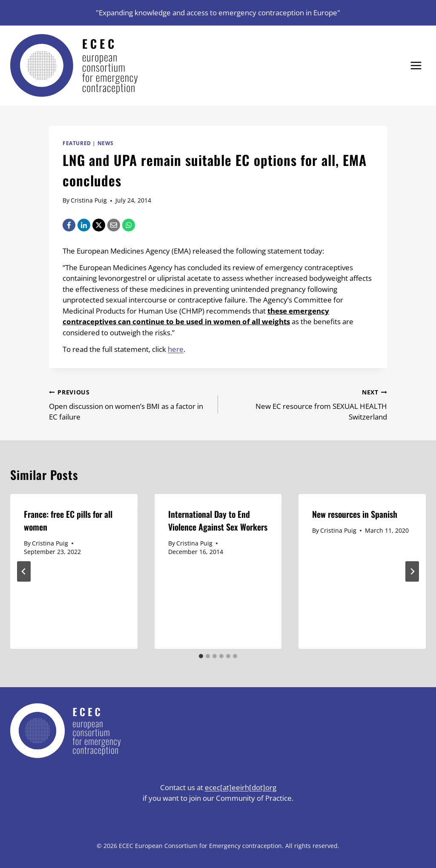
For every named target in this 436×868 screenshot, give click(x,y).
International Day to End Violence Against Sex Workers (218, 520)
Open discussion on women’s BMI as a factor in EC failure (130, 404)
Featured (77, 143)
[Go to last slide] (24, 571)
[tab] (201, 656)
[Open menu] (416, 65)
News (106, 143)
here (176, 349)
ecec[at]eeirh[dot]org (241, 787)
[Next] (412, 571)
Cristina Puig (89, 200)
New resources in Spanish (356, 514)
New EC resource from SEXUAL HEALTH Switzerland (306, 404)
